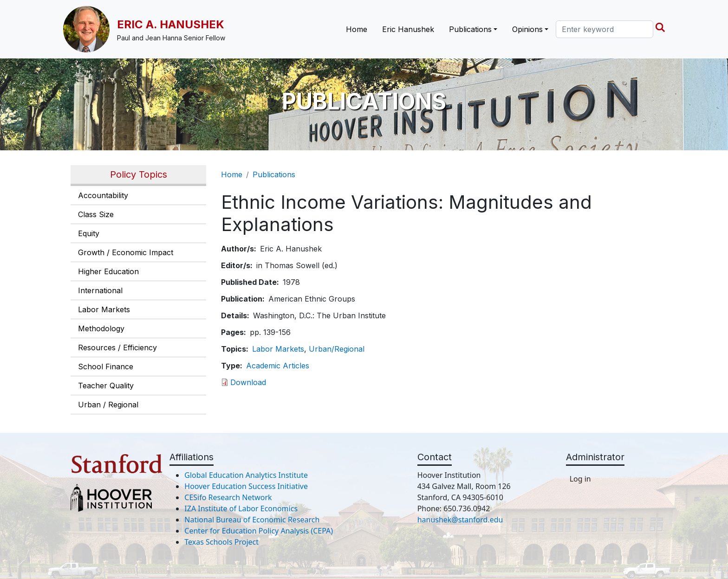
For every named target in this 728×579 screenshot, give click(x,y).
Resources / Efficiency (117, 347)
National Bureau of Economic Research (252, 520)
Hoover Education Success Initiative (246, 486)
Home (357, 29)
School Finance (106, 367)
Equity (89, 233)
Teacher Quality (106, 386)
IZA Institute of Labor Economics (241, 508)
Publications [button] (470, 29)
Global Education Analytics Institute (246, 475)
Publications (274, 174)
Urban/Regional (337, 349)
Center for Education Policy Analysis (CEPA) (259, 531)
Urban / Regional (108, 405)
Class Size (96, 214)
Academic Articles (278, 366)
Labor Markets (104, 309)
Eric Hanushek (408, 29)
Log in (580, 479)
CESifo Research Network (228, 497)
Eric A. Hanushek (171, 24)
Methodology (101, 328)
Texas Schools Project (221, 542)
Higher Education (108, 271)
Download (248, 382)
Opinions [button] (527, 29)
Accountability (103, 195)
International (100, 290)
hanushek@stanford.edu (460, 520)
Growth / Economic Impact (126, 252)
